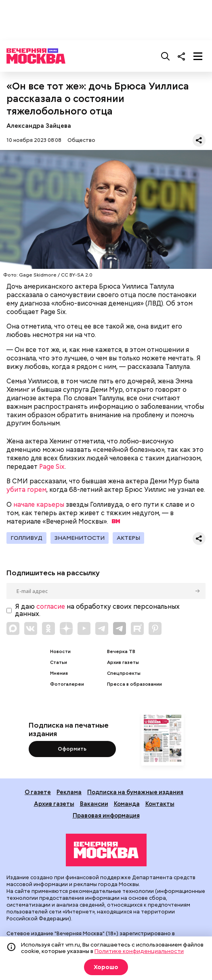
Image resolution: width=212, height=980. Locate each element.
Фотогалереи (67, 684)
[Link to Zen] (66, 628)
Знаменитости (80, 538)
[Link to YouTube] (84, 628)
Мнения (59, 673)
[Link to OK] (48, 628)
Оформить (72, 749)
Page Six (52, 467)
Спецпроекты (124, 673)
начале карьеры (39, 505)
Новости (60, 652)
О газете (38, 792)
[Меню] (198, 56)
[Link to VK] (31, 628)
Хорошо (106, 967)
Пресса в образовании (134, 684)
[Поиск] (166, 56)
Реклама (69, 792)
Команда (127, 804)
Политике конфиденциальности (139, 951)
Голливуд (26, 538)
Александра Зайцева (39, 126)
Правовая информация (106, 815)
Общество (81, 140)
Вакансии (94, 804)
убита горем (26, 490)
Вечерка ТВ (121, 652)
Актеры (128, 538)
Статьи (59, 663)
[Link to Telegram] (102, 628)
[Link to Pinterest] (155, 628)
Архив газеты (123, 663)
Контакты (160, 804)
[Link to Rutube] (137, 628)
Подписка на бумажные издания (135, 792)
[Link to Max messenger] (13, 628)
